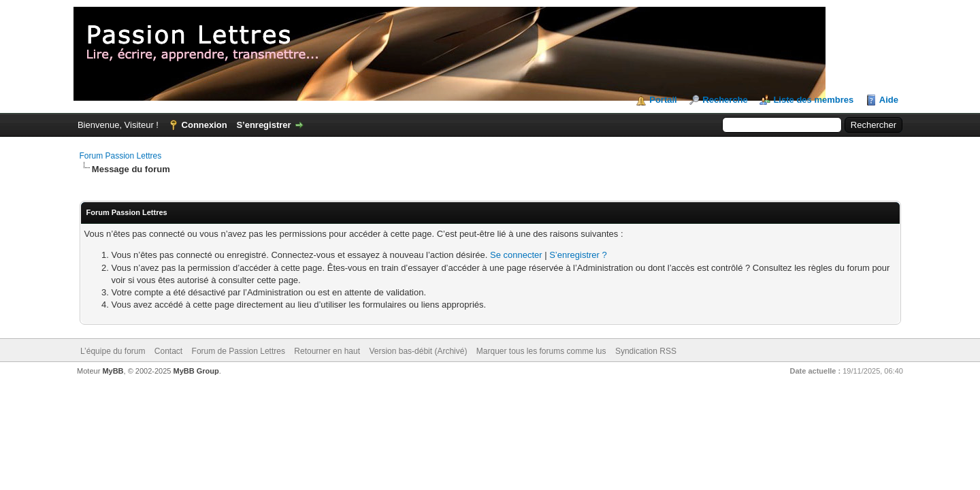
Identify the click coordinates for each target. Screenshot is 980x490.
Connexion (205, 125)
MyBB (113, 371)
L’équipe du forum (113, 351)
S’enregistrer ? (578, 255)
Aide (889, 100)
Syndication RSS (646, 351)
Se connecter (516, 255)
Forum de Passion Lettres (239, 351)
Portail (663, 100)
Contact (168, 351)
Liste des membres (813, 100)
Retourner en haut (327, 351)
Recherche (725, 100)
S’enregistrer (263, 125)
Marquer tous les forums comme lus (541, 351)
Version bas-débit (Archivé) (418, 351)
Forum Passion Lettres (121, 156)
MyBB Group (196, 371)
